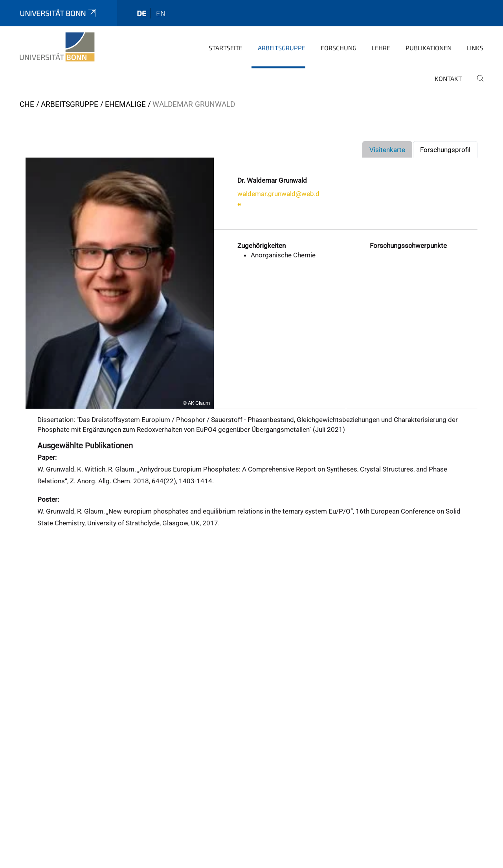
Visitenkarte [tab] (387, 150)
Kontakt (448, 78)
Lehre (381, 48)
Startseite (226, 48)
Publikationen (429, 48)
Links (475, 48)
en (161, 13)
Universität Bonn (59, 13)
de (141, 13)
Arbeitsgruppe (282, 48)
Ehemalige (125, 104)
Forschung (339, 48)
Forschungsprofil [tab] (445, 150)
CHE (27, 104)
